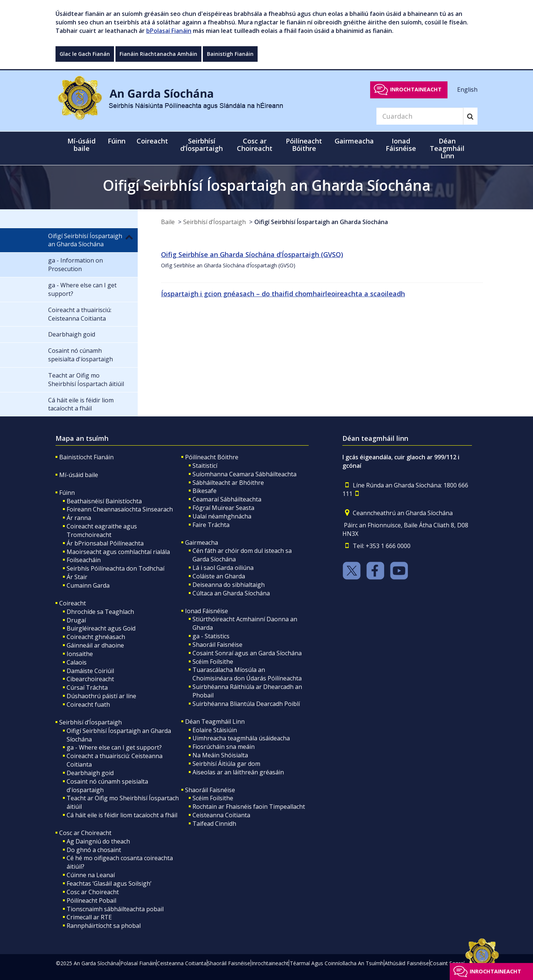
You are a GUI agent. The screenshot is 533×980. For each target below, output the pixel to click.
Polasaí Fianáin (138, 963)
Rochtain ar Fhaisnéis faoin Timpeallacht (249, 807)
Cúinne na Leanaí (91, 875)
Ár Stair (77, 577)
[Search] (420, 116)
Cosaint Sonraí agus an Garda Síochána (247, 653)
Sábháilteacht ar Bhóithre (228, 483)
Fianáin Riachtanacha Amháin (158, 54)
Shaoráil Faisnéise (217, 645)
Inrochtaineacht (416, 89)
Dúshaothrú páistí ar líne (101, 696)
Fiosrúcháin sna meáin (224, 747)
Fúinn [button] (117, 141)
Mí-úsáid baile (81, 145)
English (467, 89)
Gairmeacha (202, 543)
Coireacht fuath (88, 704)
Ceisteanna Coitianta (221, 815)
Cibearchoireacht (90, 679)
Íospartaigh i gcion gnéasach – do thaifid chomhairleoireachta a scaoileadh (283, 294)
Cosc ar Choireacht (85, 833)
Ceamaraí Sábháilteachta (227, 499)
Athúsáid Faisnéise (407, 963)
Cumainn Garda (88, 585)
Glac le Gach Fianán (85, 54)
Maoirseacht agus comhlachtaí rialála (118, 552)
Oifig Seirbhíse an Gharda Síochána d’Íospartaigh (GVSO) (252, 254)
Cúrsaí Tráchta (87, 687)
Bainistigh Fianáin (230, 54)
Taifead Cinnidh (214, 824)
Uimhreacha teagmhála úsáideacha (241, 738)
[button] (129, 237)
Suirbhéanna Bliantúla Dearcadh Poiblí (246, 704)
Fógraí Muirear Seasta (223, 508)
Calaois (77, 662)
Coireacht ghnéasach (96, 637)
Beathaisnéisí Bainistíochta (104, 501)
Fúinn (67, 493)
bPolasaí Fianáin (169, 31)
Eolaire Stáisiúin (215, 730)
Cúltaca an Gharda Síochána (231, 593)
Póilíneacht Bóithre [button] (304, 145)
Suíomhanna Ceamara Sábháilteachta (244, 474)
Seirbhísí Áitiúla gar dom (226, 764)
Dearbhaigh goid (90, 773)
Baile (168, 222)
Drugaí (76, 620)
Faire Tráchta (211, 525)
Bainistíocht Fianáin (86, 457)
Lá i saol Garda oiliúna (223, 568)
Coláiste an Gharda (219, 576)
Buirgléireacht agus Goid (101, 628)
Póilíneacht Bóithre (212, 457)
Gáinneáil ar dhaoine (95, 645)
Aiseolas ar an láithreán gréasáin (238, 772)
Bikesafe (205, 491)
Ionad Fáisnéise (207, 611)
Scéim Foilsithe (213, 662)
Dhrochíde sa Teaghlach (100, 612)
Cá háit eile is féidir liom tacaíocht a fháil (122, 815)
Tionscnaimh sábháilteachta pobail (115, 909)
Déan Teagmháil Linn (215, 722)
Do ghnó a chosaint (94, 850)
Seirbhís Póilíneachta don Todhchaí (115, 568)
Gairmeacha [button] (354, 141)
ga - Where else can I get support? (114, 747)
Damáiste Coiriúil (90, 671)
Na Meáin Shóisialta (220, 755)
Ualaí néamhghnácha (222, 516)
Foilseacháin (84, 560)
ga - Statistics (211, 636)
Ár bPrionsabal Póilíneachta (105, 543)
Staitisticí (205, 466)
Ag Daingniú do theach (98, 841)
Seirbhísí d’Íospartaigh (214, 222)
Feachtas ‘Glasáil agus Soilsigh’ (109, 883)
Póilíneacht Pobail (91, 900)
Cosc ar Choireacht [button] (255, 145)
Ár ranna (79, 518)
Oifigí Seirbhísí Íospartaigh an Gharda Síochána (321, 222)
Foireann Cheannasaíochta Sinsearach (120, 509)
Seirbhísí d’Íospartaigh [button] (202, 145)
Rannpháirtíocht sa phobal (104, 926)
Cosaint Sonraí (447, 963)
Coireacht (73, 603)
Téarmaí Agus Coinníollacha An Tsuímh (337, 963)
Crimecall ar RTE (89, 917)
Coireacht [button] (152, 141)
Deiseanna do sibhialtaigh (229, 585)
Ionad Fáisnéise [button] (401, 145)
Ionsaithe (80, 654)
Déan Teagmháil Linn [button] (447, 148)
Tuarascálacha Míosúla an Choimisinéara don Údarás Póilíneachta (247, 674)
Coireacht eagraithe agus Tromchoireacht (102, 530)
